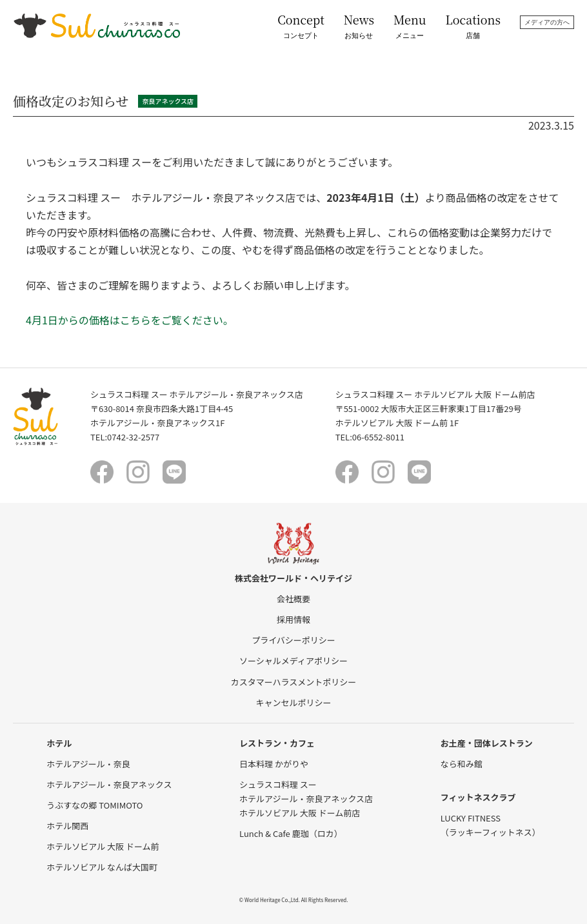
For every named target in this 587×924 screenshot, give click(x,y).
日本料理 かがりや (274, 764)
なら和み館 (462, 764)
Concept (301, 26)
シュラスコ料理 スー (278, 784)
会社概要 (293, 599)
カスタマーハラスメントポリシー (293, 682)
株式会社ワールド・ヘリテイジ (293, 578)
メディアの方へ (547, 22)
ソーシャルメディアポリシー (293, 661)
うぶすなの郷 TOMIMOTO (95, 805)
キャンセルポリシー (293, 703)
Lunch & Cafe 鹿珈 (291, 833)
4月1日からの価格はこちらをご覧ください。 (130, 320)
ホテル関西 (67, 826)
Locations (473, 26)
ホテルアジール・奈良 (88, 764)
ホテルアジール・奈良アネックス (109, 784)
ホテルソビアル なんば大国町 (102, 867)
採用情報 (293, 619)
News (359, 26)
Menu (410, 26)
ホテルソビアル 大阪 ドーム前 (103, 846)
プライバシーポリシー (293, 640)
